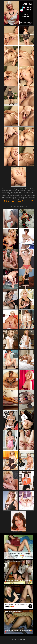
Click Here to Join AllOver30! (18, 201)
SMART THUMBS (22, 531)
